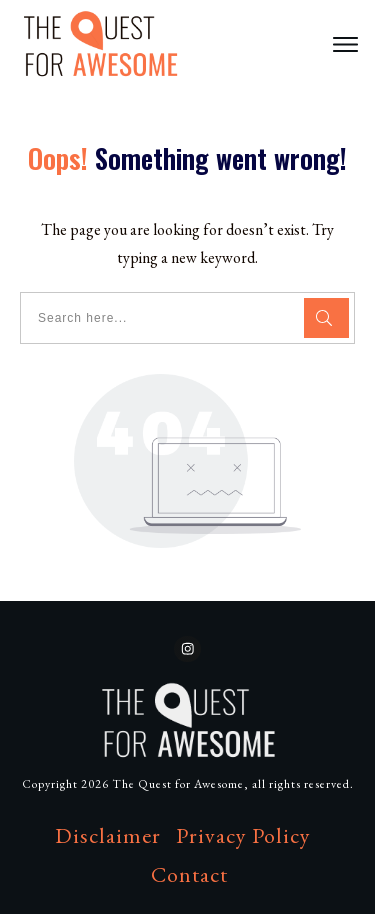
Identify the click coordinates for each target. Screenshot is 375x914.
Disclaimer (108, 835)
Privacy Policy (243, 835)
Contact (189, 874)
